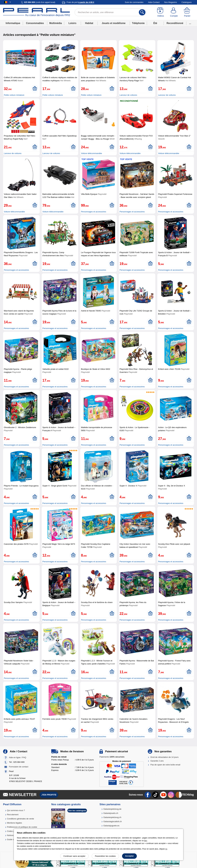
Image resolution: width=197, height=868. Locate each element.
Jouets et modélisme (114, 23)
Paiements (112, 757)
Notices (10, 835)
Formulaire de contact (19, 767)
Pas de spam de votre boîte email (165, 765)
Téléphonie (138, 23)
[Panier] (187, 12)
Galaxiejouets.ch (111, 813)
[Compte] (174, 12)
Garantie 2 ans (157, 761)
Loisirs (72, 23)
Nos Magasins (171, 2)
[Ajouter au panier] (35, 89)
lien (146, 841)
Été (155, 23)
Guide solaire (13, 839)
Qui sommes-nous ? (16, 810)
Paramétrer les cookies (105, 856)
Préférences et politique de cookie (22, 827)
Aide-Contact (154, 2)
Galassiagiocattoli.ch (113, 821)
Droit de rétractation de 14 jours (165, 757)
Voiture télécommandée (91, 153)
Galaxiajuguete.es (111, 826)
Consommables (35, 23)
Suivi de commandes (134, 2)
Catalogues (187, 2)
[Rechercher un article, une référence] (110, 12)
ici (166, 849)
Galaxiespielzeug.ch (112, 817)
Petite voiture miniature (14, 95)
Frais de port (80, 2)
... (190, 23)
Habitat (89, 23)
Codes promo (13, 831)
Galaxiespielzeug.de (112, 809)
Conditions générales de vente (20, 819)
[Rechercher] (142, 12)
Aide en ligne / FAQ (18, 757)
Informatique (13, 23)
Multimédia (55, 23)
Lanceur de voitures (128, 95)
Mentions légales (14, 823)
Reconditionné (175, 23)
